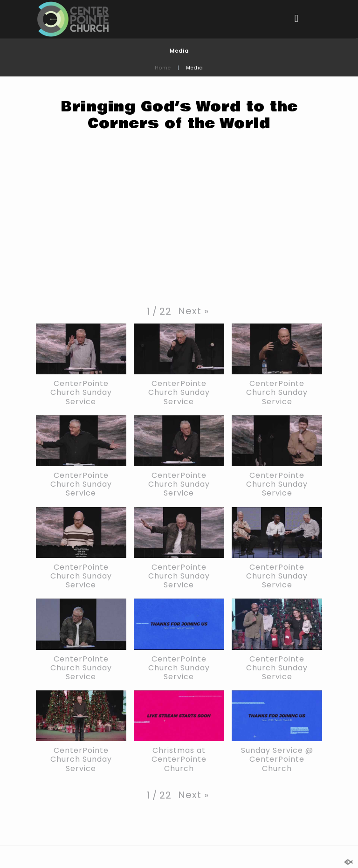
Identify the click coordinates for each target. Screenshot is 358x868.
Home (163, 68)
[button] (193, 311)
